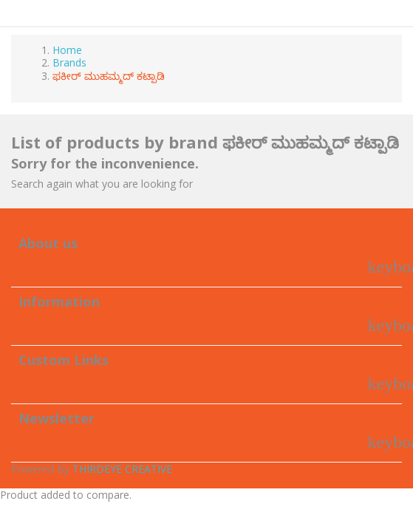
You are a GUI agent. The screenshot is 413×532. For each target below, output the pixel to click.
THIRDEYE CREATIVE (122, 469)
